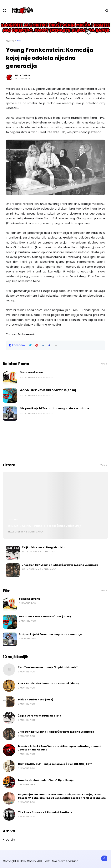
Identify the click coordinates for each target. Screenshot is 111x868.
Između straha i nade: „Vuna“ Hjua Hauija (46, 780)
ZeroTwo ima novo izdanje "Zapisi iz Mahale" (48, 667)
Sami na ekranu (32, 372)
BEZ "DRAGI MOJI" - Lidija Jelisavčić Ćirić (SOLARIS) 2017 (55, 764)
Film (19, 41)
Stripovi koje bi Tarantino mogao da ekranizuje (55, 408)
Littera (13, 520)
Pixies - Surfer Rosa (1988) (36, 700)
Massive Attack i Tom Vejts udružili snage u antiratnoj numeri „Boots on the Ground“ (59, 748)
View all (104, 364)
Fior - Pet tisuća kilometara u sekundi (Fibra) (48, 683)
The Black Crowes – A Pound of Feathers (45, 812)
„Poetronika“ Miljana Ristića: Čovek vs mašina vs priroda (60, 565)
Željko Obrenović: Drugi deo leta (44, 547)
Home (10, 41)
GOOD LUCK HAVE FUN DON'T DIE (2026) (48, 390)
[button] (56, 345)
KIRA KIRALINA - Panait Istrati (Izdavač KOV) (45, 526)
